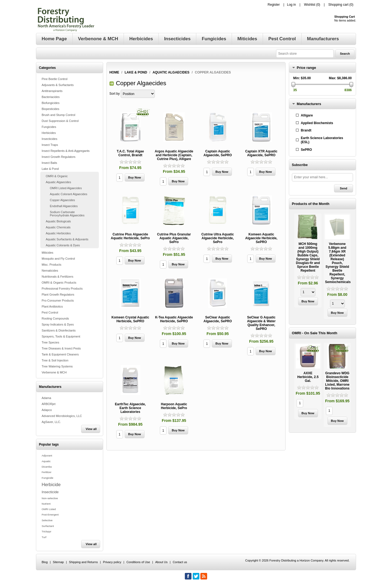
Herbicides (49, 133)
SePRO (306, 150)
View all (91, 429)
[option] (308, 261)
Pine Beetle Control (55, 79)
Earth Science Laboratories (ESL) (322, 140)
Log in (291, 5)
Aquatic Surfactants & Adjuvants (67, 239)
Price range (306, 68)
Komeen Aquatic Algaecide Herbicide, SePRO (261, 238)
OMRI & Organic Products (59, 283)
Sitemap (58, 562)
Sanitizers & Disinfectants (59, 330)
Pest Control (50, 312)
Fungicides (49, 127)
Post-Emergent (50, 515)
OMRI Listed (49, 509)
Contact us (180, 562)
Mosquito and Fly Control (58, 259)
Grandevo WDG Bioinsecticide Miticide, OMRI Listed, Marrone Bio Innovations (337, 381)
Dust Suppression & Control (60, 121)
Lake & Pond (50, 169)
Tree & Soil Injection (55, 360)
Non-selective (50, 498)
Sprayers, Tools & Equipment (61, 336)
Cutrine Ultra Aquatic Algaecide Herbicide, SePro (218, 238)
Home (114, 72)
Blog (45, 562)
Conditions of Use (138, 562)
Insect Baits (49, 163)
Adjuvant (47, 455)
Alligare (307, 115)
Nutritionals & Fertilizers (57, 277)
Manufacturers (309, 104)
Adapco (47, 410)
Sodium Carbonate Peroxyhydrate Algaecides (67, 214)
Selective (47, 520)
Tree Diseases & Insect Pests (61, 348)
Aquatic (46, 461)
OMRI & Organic (57, 176)
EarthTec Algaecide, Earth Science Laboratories (130, 408)
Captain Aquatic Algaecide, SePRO (218, 153)
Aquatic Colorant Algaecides (69, 194)
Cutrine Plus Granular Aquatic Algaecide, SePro (174, 238)
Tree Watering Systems (57, 366)
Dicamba (47, 467)
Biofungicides (50, 103)
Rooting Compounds (55, 318)
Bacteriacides (51, 97)
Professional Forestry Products (62, 289)
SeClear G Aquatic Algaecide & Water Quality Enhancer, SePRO (261, 323)
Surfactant (48, 526)
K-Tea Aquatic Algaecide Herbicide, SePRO (174, 319)
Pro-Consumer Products (58, 300)
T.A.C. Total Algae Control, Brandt (130, 153)
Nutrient (46, 504)
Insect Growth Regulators (59, 157)
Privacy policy (112, 562)
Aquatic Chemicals (58, 227)
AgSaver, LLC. (51, 422)
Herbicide (51, 484)
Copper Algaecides (62, 200)
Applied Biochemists (317, 123)
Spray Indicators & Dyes (58, 324)
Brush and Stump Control (59, 115)
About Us (161, 562)
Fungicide (48, 478)
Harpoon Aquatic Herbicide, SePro (174, 406)
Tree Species (50, 342)
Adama (46, 398)
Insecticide (50, 492)
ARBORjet (49, 404)
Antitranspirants (52, 91)
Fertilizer (47, 472)
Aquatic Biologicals (58, 221)
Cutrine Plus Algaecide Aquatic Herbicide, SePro (130, 236)
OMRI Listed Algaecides (66, 188)
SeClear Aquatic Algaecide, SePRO (218, 319)
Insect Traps (50, 145)
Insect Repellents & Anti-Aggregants (66, 151)
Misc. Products (51, 265)
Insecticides (49, 139)
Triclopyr (46, 532)
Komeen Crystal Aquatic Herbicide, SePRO (130, 319)
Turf (44, 537)
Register (274, 5)
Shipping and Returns (83, 562)
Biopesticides (50, 109)
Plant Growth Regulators (58, 294)
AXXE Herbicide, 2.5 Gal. (308, 377)
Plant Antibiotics (52, 306)
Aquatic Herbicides (58, 233)
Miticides (48, 253)
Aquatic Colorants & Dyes (63, 245)
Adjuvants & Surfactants (58, 85)
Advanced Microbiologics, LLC (62, 416)
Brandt (306, 130)
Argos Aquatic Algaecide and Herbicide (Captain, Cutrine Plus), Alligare (174, 155)
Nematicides (50, 271)
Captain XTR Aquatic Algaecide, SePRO (261, 153)
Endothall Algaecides (64, 206)
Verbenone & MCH (54, 372)
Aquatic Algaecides (58, 182)
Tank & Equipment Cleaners (60, 354)
